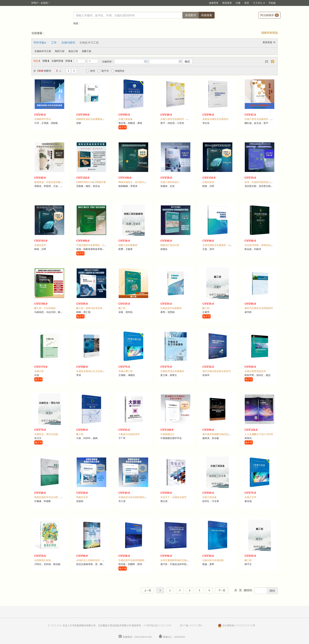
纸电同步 (118, 71)
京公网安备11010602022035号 (239, 625)
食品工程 (73, 51)
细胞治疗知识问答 (170, 245)
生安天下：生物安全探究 (173, 497)
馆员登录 (227, 3)
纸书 (91, 71)
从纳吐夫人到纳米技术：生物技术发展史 (98, 560)
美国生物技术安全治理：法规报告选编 (54, 497)
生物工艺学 (250, 497)
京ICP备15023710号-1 (192, 625)
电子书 (103, 71)
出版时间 (58, 61)
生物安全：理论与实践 (46, 434)
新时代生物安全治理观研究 (259, 308)
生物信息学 (208, 182)
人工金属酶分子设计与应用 (259, 434)
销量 (46, 61)
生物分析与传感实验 (213, 560)
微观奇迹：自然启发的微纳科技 (51, 182)
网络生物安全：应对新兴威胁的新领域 (139, 182)
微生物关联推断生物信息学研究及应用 (222, 434)
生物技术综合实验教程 (172, 371)
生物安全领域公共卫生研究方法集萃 (95, 371)
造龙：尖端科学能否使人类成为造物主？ (266, 182)
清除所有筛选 (269, 33)
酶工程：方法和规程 (45, 308)
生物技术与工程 (43, 51)
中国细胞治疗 (168, 434)
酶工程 (122, 308)
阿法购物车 (270, 15)
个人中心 (258, 3)
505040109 (180, 637)
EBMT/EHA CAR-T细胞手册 (91, 182)
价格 (68, 61)
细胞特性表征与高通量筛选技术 (93, 119)
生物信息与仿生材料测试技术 (134, 497)
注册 (238, 3)
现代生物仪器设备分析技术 (217, 371)
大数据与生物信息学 (129, 434)
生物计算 (39, 371)
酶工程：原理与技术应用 (89, 308)
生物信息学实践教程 (171, 308)
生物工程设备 (126, 119)
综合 (37, 61)
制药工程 (60, 51)
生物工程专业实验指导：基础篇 (261, 119)
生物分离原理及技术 (255, 371)
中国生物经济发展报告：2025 (92, 245)
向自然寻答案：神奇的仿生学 (260, 245)
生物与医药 (68, 42)
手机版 (272, 3)
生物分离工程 (126, 371)
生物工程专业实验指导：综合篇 (177, 119)
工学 (54, 42)
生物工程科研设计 (170, 182)
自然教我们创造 (43, 560)
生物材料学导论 (43, 119)
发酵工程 (87, 51)
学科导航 (39, 42)
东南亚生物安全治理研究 (215, 119)
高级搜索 (207, 15)
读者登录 (214, 3)
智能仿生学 (82, 497)
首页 (247, 3)
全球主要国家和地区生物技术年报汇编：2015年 (186, 560)
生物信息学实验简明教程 (131, 560)
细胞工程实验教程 (128, 245)
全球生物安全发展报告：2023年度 (220, 245)
